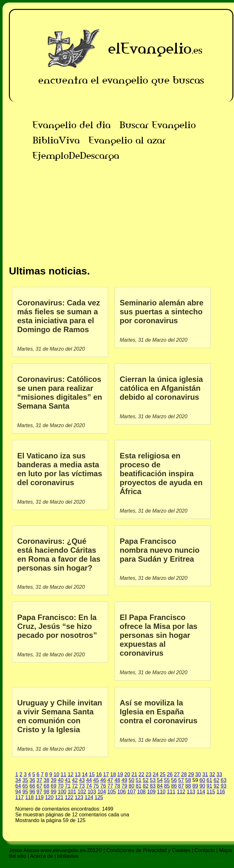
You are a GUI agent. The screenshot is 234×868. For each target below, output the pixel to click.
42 (75, 780)
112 (181, 792)
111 (171, 792)
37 (39, 780)
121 (59, 797)
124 (89, 797)
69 (53, 786)
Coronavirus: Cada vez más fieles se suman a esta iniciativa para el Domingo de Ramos (59, 316)
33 (219, 774)
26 (170, 774)
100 (62, 792)
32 (212, 774)
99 (53, 792)
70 (61, 786)
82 (146, 786)
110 (161, 792)
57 (181, 780)
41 (68, 780)
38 (46, 780)
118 (29, 797)
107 (132, 792)
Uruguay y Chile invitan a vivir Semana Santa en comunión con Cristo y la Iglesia (60, 716)
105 (112, 792)
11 (63, 774)
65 (25, 786)
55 (167, 780)
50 (131, 780)
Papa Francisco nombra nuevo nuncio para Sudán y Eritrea (160, 550)
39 (53, 780)
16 (99, 774)
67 (39, 786)
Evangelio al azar (127, 140)
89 (195, 786)
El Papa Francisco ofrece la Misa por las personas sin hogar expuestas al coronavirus (159, 635)
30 (198, 774)
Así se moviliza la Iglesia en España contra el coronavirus (159, 712)
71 (68, 786)
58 (188, 780)
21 (134, 774)
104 (102, 792)
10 (56, 774)
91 (209, 786)
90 (202, 786)
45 (96, 780)
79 (124, 786)
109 (151, 792)
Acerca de (41, 856)
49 (124, 780)
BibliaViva (56, 140)
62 (216, 780)
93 (223, 786)
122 (69, 797)
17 (106, 774)
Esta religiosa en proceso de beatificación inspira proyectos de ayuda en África (161, 474)
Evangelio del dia (71, 125)
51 (138, 780)
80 (131, 786)
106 (121, 792)
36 (32, 780)
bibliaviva (68, 856)
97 (39, 792)
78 (117, 786)
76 (103, 786)
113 (191, 792)
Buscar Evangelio (158, 125)
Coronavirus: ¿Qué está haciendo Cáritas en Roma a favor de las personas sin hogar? (59, 554)
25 (163, 774)
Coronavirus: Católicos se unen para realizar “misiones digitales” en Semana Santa (60, 393)
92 (216, 786)
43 (82, 780)
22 (141, 774)
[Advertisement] (121, 208)
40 (61, 780)
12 (71, 774)
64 (18, 786)
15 (92, 774)
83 (153, 786)
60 (202, 780)
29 (191, 774)
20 (127, 774)
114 (201, 792)
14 (85, 774)
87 (181, 786)
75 (96, 786)
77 (110, 786)
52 (146, 780)
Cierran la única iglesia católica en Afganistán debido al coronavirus (161, 388)
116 (221, 792)
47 (110, 780)
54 (160, 780)
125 (99, 797)
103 (92, 792)
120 (49, 797)
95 (25, 792)
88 (188, 786)
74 (89, 786)
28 (184, 774)
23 (148, 774)
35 (25, 780)
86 (174, 786)
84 (160, 786)
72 (75, 786)
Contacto (205, 850)
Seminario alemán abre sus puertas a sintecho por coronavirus (162, 312)
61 (209, 780)
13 (78, 774)
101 (72, 792)
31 (205, 774)
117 (20, 797)
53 (153, 780)
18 (113, 774)
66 (32, 786)
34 (18, 780)
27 (177, 774)
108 (142, 792)
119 (39, 797)
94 (18, 792)
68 (46, 786)
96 (32, 792)
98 (46, 792)
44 (89, 780)
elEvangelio (150, 48)
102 (82, 792)
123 (79, 797)
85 (167, 786)
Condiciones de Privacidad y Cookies (148, 850)
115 (211, 792)
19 (120, 774)
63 (223, 780)
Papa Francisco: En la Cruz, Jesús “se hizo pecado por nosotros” (57, 626)
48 (117, 780)
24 (156, 774)
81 (138, 786)
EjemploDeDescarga (76, 156)
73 (82, 786)
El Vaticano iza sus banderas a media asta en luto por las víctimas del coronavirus (60, 469)
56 (174, 780)
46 (103, 780)
